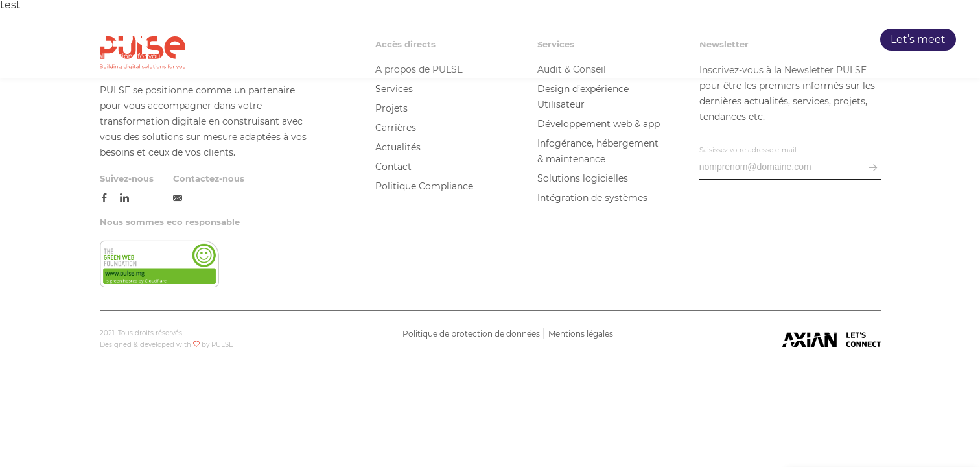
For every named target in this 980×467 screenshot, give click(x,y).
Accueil (488, 40)
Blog (832, 40)
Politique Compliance (424, 186)
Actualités (398, 147)
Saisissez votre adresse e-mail (748, 150)
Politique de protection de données (471, 334)
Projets (694, 40)
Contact (393, 167)
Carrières (766, 40)
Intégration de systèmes (592, 198)
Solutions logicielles (583, 178)
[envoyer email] (873, 168)
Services (624, 40)
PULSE (555, 40)
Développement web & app (599, 124)
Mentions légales (581, 334)
